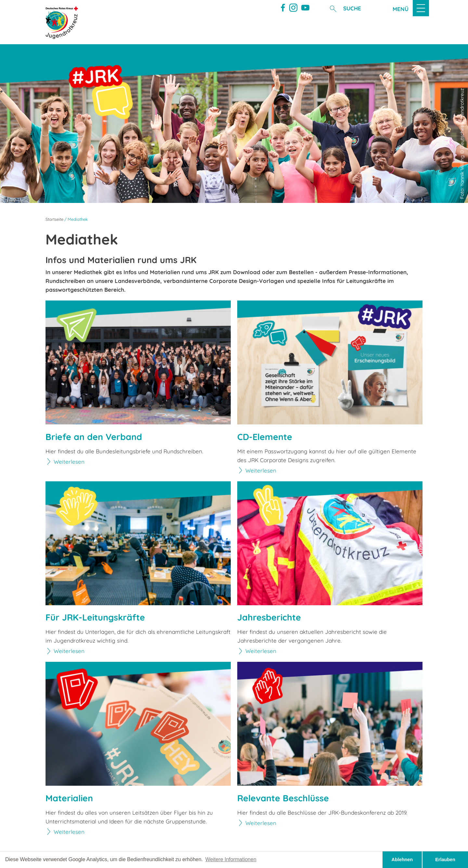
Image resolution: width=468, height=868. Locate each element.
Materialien (69, 798)
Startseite (54, 219)
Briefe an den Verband (94, 437)
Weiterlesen (69, 462)
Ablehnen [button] (402, 860)
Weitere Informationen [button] (231, 859)
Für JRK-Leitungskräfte (95, 617)
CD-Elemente (265, 437)
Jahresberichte (269, 617)
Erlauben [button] (445, 860)
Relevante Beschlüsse (283, 798)
